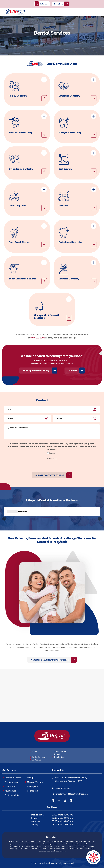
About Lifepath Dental (61, 741)
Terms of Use (55, 857)
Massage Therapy (35, 770)
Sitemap (68, 857)
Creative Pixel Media (59, 862)
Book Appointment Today (36, 371)
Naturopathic (33, 775)
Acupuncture (10, 779)
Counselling (32, 779)
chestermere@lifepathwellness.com (72, 782)
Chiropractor (10, 775)
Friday (35, 806)
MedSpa (31, 766)
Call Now (41, 4)
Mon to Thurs (38, 803)
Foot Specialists (12, 783)
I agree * (53, 453)
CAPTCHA (52, 459)
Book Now (59, 4)
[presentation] (22, 466)
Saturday (36, 809)
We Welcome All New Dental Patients (76, 648)
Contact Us (36, 748)
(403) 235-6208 (38, 338)
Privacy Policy (39, 857)
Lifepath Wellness (13, 766)
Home (34, 739)
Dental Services (38, 745)
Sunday (35, 812)
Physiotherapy (11, 770)
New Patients (60, 745)
